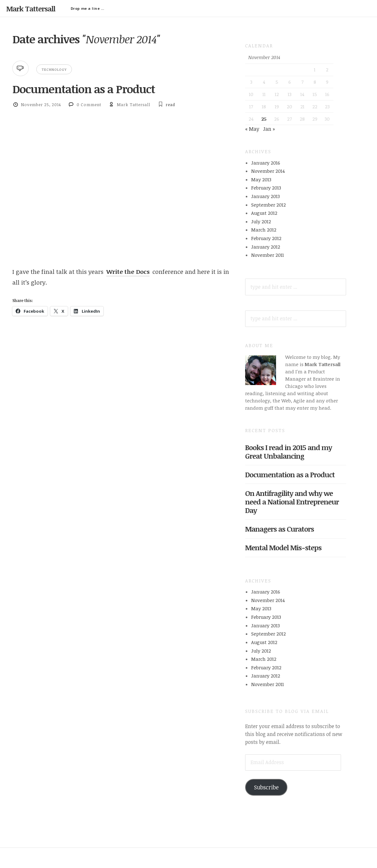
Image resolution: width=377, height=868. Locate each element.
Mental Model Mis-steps (283, 547)
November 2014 (268, 171)
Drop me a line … (88, 8)
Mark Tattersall (31, 9)
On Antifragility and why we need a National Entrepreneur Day (292, 502)
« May (252, 129)
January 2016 (266, 163)
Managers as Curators (280, 529)
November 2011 (268, 255)
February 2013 (266, 188)
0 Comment (89, 105)
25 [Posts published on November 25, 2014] (264, 119)
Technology (54, 69)
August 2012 (264, 213)
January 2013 (265, 196)
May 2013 (261, 179)
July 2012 (261, 221)
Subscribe (266, 787)
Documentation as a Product (84, 89)
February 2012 (266, 238)
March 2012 (264, 230)
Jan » (269, 129)
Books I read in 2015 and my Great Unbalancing (289, 452)
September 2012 (268, 205)
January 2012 (266, 247)
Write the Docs (128, 272)
